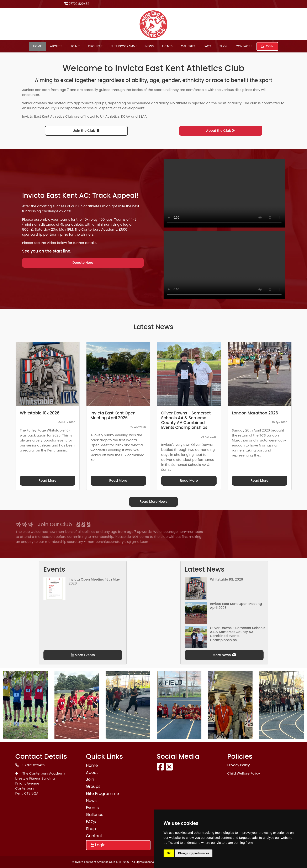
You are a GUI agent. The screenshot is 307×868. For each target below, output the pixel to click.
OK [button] (169, 853)
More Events (83, 655)
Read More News (154, 502)
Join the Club (86, 131)
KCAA (126, 116)
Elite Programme (124, 46)
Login (267, 46)
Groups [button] (94, 46)
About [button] (55, 46)
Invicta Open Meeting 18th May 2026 (94, 581)
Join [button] (74, 46)
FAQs (207, 46)
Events (167, 46)
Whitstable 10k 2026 (226, 579)
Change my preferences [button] (194, 853)
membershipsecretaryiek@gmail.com (52, 542)
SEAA (143, 116)
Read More (47, 481)
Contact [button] (243, 46)
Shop (223, 46)
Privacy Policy (239, 765)
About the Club (221, 131)
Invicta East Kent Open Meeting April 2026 (236, 606)
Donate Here (83, 263)
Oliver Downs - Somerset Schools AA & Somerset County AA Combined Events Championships (238, 634)
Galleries (188, 46)
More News (224, 655)
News (149, 46)
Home (37, 46)
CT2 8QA (31, 793)
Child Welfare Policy (244, 773)
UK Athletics (110, 116)
